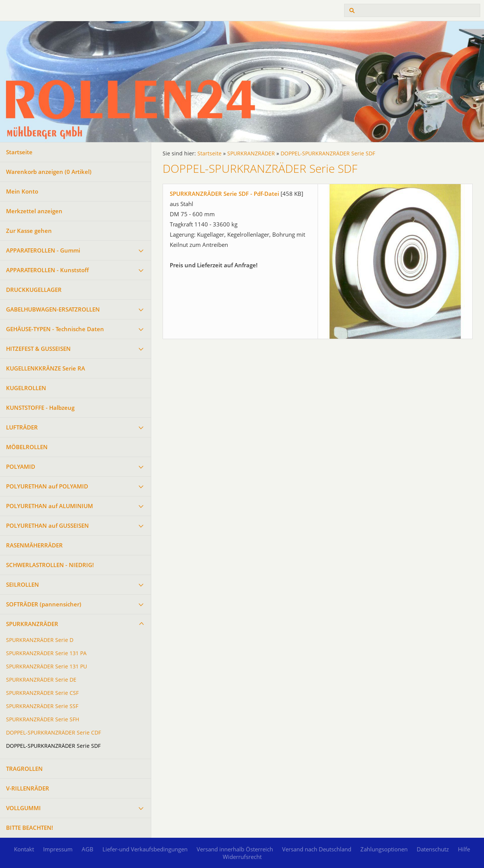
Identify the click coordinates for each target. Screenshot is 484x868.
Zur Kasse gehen (29, 231)
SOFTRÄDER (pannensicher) (44, 604)
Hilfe (464, 849)
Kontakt (24, 849)
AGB (88, 849)
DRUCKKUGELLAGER (34, 290)
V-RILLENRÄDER (28, 788)
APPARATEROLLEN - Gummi (43, 250)
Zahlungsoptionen (384, 849)
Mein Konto (22, 191)
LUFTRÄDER (22, 427)
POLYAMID (21, 467)
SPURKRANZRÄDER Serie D (40, 640)
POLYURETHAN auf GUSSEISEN (47, 525)
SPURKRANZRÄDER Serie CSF (42, 693)
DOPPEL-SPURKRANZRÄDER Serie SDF (53, 746)
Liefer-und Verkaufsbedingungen (145, 849)
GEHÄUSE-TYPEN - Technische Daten (55, 329)
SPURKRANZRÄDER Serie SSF (42, 706)
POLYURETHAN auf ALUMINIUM (50, 506)
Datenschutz (433, 849)
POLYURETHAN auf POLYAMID (47, 486)
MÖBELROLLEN (27, 447)
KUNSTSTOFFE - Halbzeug (40, 408)
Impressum (58, 849)
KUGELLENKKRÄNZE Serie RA (46, 368)
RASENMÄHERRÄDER (34, 545)
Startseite (19, 152)
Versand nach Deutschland (317, 849)
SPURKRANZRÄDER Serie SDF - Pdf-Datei (224, 194)
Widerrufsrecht (242, 857)
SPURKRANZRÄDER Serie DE (41, 680)
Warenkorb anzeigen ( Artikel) (49, 172)
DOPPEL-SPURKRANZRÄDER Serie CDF (54, 733)
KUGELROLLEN (26, 388)
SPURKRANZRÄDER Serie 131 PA (46, 653)
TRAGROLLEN (24, 769)
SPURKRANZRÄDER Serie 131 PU (47, 666)
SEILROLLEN (22, 584)
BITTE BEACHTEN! (29, 828)
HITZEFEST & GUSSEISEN (38, 349)
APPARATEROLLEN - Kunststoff (47, 270)
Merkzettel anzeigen (34, 211)
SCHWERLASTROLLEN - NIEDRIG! (50, 565)
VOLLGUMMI (23, 808)
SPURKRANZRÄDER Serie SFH (43, 719)
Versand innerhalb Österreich (235, 849)
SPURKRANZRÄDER (32, 624)
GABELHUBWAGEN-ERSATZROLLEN (53, 309)
